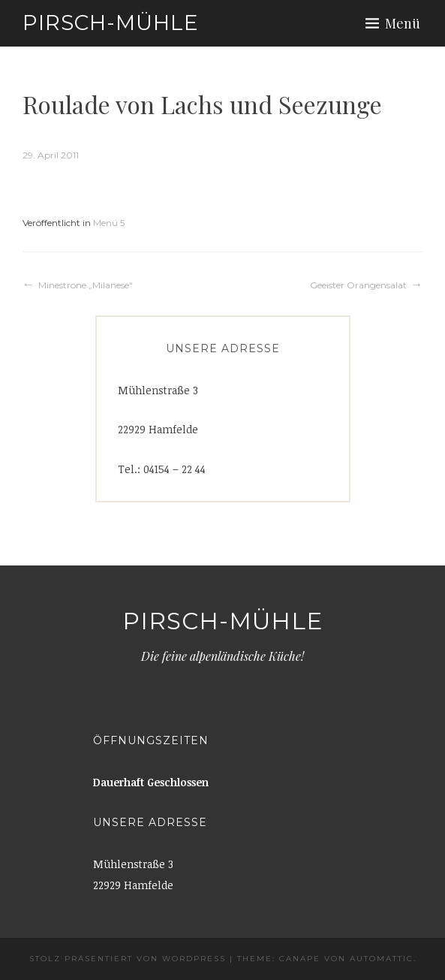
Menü (403, 23)
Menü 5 (109, 223)
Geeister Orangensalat (358, 285)
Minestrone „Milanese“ (86, 285)
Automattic (382, 959)
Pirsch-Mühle (111, 23)
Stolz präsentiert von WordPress (128, 959)
